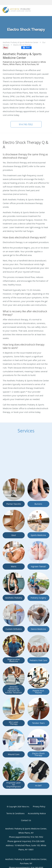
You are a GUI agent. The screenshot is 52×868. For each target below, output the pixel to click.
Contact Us (26, 820)
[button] (26, 124)
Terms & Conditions (15, 813)
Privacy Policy (39, 806)
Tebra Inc (25, 807)
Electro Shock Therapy (22, 45)
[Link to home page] (22, 10)
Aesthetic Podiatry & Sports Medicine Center (21, 42)
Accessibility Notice (37, 813)
